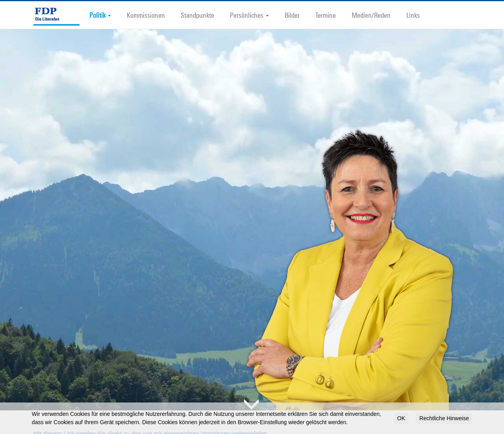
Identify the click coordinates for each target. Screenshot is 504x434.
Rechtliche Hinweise (444, 418)
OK (401, 418)
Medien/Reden (371, 15)
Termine (326, 15)
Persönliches (249, 15)
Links (413, 15)
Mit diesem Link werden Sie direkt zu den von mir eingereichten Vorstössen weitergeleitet (150, 421)
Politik (100, 15)
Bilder (292, 15)
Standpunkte (197, 15)
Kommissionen (146, 15)
